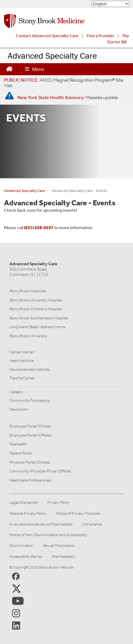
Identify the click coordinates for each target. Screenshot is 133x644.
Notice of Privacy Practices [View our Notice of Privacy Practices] (78, 514)
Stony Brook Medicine (27, 291)
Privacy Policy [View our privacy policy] (58, 503)
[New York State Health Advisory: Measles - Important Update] (9, 96)
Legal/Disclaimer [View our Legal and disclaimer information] (24, 503)
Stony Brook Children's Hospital (36, 309)
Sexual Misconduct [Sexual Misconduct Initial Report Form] (59, 546)
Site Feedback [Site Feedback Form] (63, 557)
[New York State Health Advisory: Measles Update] (68, 97)
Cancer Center (22, 352)
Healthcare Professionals (30, 480)
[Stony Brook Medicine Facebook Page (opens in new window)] (16, 576)
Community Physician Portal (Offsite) (40, 471)
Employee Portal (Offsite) (30, 435)
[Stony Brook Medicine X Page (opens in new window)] (16, 588)
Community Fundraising (29, 400)
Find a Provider (101, 36)
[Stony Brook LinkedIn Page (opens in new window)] (16, 625)
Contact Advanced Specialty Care (47, 36)
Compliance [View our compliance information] (92, 524)
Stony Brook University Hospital (36, 300)
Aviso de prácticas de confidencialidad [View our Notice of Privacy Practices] (41, 524)
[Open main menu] (35, 69)
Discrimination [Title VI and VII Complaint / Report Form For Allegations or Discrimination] (21, 546)
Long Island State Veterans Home (37, 327)
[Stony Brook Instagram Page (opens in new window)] (16, 613)
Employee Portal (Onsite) (30, 426)
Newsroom (19, 409)
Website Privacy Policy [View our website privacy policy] (28, 514)
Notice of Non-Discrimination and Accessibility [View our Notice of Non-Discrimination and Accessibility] (48, 535)
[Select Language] (110, 4)
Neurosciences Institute (29, 369)
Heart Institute (21, 361)
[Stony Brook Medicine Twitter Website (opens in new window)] (18, 601)
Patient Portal (21, 453)
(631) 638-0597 (39, 228)
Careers (16, 392)
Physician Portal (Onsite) (30, 462)
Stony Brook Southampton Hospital (39, 318)
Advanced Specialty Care (52, 56)
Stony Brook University (28, 336)
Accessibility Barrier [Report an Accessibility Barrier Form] (26, 557)
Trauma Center (22, 378)
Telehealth (18, 444)
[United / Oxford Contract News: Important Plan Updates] (64, 83)
